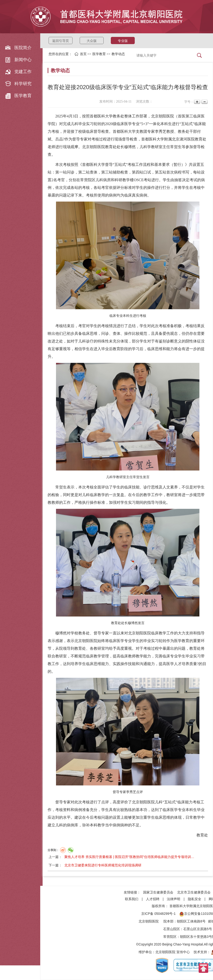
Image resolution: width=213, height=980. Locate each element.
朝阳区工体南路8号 (191, 921)
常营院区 (170, 937)
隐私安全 (195, 899)
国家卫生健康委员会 (158, 892)
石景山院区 (172, 929)
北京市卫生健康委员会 (194, 892)
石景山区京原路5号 (198, 929)
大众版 (92, 41)
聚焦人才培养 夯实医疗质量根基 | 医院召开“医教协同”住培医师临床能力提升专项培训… (129, 857)
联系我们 (132, 899)
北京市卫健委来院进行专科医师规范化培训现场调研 (103, 865)
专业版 (123, 41)
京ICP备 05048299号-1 (158, 914)
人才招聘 (153, 899)
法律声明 (174, 899)
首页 (83, 54)
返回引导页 (61, 41)
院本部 (168, 921)
